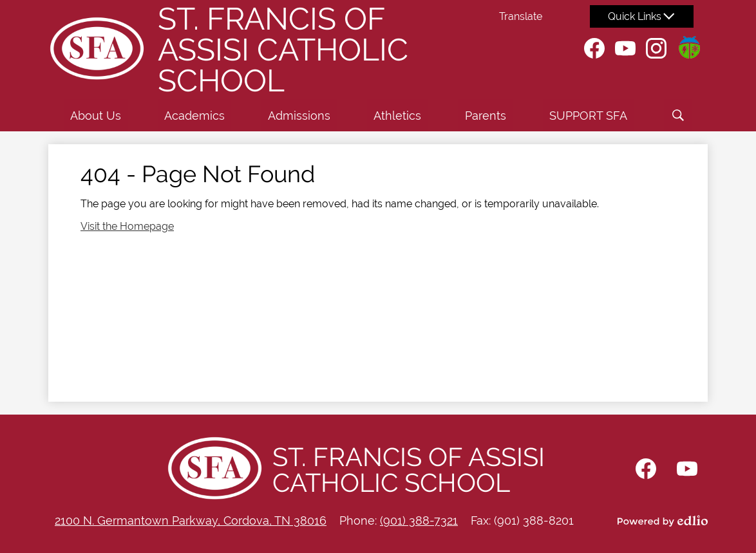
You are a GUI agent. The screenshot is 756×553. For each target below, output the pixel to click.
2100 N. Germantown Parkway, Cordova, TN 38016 (191, 520)
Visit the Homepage (127, 226)
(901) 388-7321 (419, 520)
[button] (96, 115)
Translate (521, 16)
